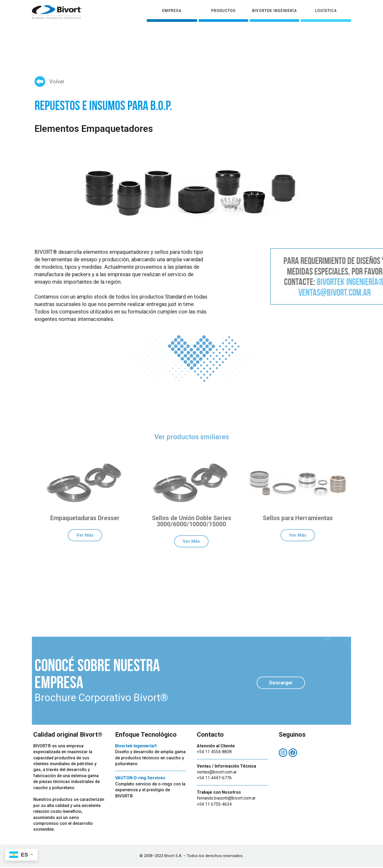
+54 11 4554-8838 (214, 753)
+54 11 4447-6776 (214, 779)
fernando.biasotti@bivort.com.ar (226, 799)
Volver (57, 81)
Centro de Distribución (298, 6)
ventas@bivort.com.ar (217, 773)
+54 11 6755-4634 (214, 805)
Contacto (338, 6)
